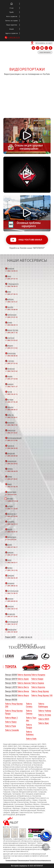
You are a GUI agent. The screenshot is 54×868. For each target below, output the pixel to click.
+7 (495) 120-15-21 (11, 302)
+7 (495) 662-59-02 (11, 464)
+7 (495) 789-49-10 (11, 286)
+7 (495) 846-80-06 (11, 356)
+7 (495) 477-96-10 (11, 294)
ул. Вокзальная (11, 539)
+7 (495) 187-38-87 (11, 632)
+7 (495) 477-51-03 (11, 363)
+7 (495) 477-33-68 (12, 501)
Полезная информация (11, 860)
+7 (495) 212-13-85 (11, 440)
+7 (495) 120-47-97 (11, 624)
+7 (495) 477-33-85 (11, 616)
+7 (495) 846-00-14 (11, 325)
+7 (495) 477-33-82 (11, 516)
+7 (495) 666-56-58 (11, 448)
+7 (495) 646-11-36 (11, 333)
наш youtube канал (30, 240)
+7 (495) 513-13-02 (11, 348)
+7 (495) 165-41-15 (11, 394)
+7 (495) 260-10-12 (11, 524)
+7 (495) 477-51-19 (11, 279)
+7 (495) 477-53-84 (11, 379)
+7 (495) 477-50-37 (11, 555)
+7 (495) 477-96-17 (11, 547)
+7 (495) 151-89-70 (11, 593)
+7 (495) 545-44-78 (11, 471)
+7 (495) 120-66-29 (25, 637)
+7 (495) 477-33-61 (11, 433)
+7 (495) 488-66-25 (11, 586)
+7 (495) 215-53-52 (11, 340)
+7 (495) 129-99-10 (11, 271)
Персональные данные (23, 860)
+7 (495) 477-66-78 (11, 487)
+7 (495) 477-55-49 (11, 402)
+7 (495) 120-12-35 (11, 570)
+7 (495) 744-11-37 (11, 387)
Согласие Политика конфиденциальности (40, 860)
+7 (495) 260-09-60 (11, 456)
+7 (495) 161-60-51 (11, 417)
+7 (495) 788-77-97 (11, 425)
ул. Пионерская (11, 494)
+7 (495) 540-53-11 (11, 563)
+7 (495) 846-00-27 (11, 410)
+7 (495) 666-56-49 (11, 578)
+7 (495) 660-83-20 (11, 601)
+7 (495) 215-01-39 (11, 317)
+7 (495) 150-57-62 (11, 371)
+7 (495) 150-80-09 (11, 310)
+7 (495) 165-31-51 (11, 532)
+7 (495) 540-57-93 (11, 609)
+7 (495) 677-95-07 (11, 479)
